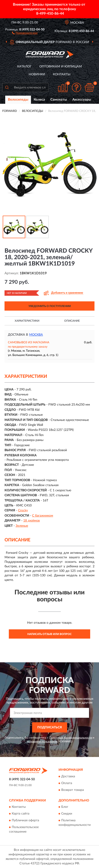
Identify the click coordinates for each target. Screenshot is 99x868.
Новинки (37, 74)
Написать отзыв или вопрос (49, 634)
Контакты (62, 74)
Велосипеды (18, 100)
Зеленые (22, 526)
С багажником (43, 516)
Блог (65, 807)
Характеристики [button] (27, 321)
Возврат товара (73, 790)
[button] (25, 33)
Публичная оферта (25, 821)
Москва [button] (36, 335)
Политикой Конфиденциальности (71, 738)
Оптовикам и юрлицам (61, 67)
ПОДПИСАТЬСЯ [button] (50, 727)
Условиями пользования (42, 741)
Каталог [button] (24, 67)
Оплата (67, 783)
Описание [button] (72, 321)
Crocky (23, 510)
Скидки (67, 814)
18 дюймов (32, 521)
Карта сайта (21, 814)
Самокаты (59, 100)
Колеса (39, 100)
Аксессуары (82, 100)
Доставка (68, 776)
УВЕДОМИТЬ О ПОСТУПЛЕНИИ (50, 306)
